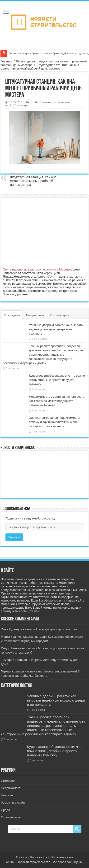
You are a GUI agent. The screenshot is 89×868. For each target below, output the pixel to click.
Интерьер (8, 781)
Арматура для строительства (56, 629)
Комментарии (60, 315)
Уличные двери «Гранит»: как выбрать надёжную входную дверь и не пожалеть (56, 329)
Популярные (35, 315)
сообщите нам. (30, 611)
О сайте (21, 857)
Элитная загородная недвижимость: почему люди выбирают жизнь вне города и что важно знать (54, 422)
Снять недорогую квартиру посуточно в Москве (36, 269)
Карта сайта (39, 857)
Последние (12, 315)
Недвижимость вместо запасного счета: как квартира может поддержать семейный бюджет (57, 401)
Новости (7, 795)
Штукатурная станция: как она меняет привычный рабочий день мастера (34, 179)
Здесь (7, 294)
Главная (6, 61)
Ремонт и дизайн (13, 803)
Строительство (12, 817)
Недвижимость (12, 788)
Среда (5, 810)
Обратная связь (62, 857)
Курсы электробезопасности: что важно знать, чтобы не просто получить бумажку (57, 380)
